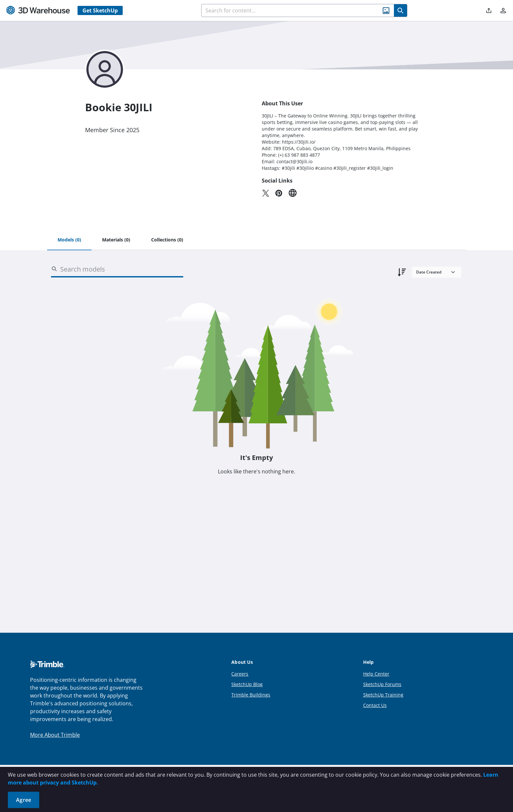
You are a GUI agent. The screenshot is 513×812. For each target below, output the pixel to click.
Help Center (376, 674)
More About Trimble (55, 735)
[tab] (69, 240)
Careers (240, 674)
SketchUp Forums (382, 684)
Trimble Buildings (251, 695)
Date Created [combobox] (429, 272)
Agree (24, 800)
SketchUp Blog (247, 684)
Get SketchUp (100, 10)
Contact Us (375, 705)
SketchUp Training (383, 695)
